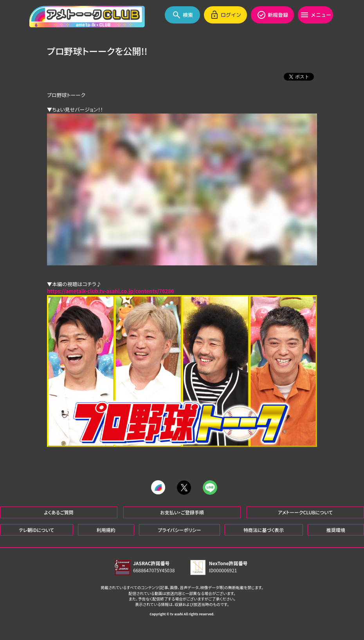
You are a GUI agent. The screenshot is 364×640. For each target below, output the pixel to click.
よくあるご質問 (59, 512)
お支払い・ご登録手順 (182, 512)
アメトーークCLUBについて (305, 512)
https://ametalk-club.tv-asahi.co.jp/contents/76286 (111, 291)
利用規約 (106, 529)
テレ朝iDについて (36, 529)
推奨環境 (336, 529)
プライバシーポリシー (179, 529)
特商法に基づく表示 (264, 529)
